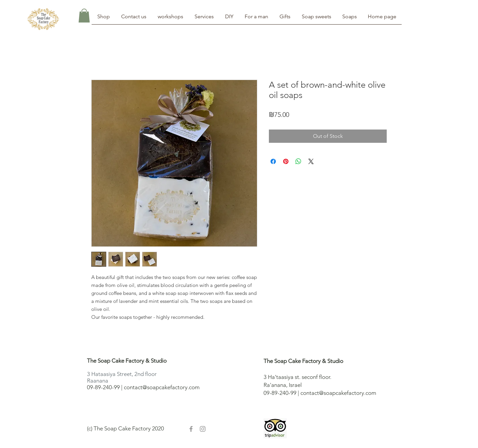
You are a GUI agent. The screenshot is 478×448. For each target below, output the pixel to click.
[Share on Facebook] (273, 161)
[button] (84, 16)
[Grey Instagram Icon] (203, 429)
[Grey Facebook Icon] (191, 429)
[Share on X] (311, 161)
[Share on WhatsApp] (298, 161)
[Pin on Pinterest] (286, 161)
